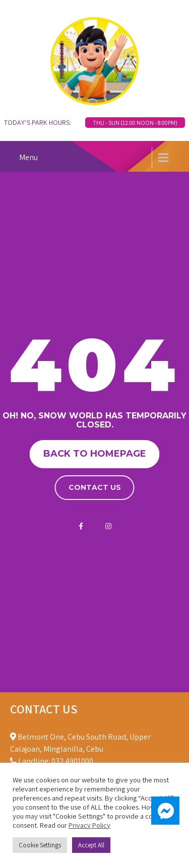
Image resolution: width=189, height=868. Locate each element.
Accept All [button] (91, 845)
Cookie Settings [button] (40, 845)
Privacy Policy (89, 825)
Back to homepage (95, 454)
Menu (28, 157)
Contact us (95, 487)
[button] (165, 811)
